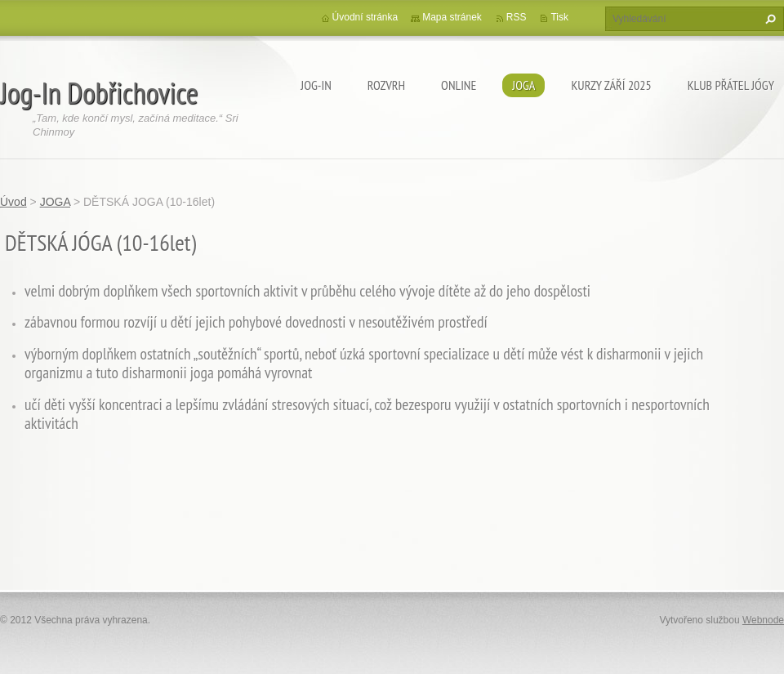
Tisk (559, 17)
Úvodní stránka (365, 17)
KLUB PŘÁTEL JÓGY (731, 85)
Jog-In (316, 85)
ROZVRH (386, 85)
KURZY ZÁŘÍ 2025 (611, 85)
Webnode (763, 620)
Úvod (13, 202)
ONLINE (459, 85)
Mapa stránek (452, 17)
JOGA (523, 85)
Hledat (768, 19)
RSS (517, 17)
